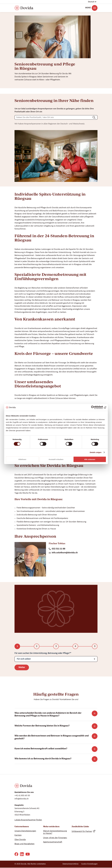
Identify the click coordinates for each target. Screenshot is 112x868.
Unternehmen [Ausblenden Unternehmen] (22, 826)
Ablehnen (22, 459)
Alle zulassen (90, 459)
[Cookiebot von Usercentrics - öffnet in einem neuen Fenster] (96, 407)
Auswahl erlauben (56, 459)
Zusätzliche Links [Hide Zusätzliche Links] (80, 826)
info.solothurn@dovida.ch (63, 553)
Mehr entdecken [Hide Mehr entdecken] (51, 826)
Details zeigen (96, 452)
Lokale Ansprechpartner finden (28, 820)
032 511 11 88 (57, 549)
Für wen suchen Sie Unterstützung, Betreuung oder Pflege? (42, 653)
